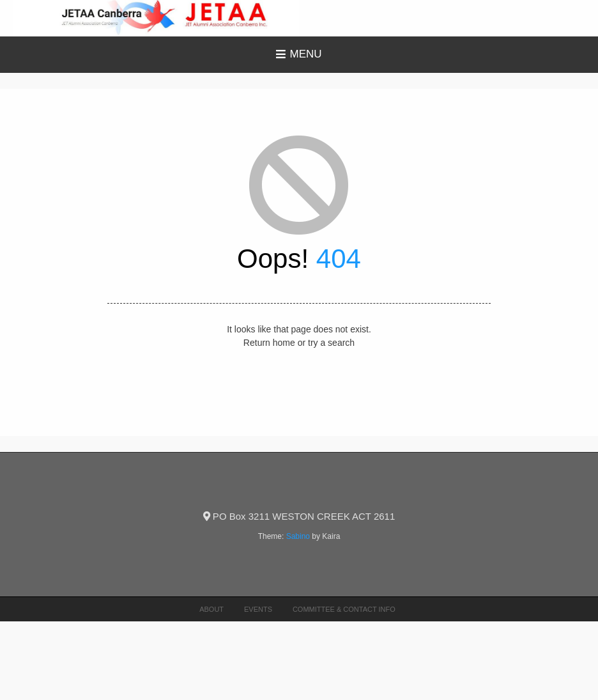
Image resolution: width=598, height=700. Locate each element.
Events (258, 609)
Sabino (298, 536)
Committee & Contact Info (344, 609)
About (211, 609)
